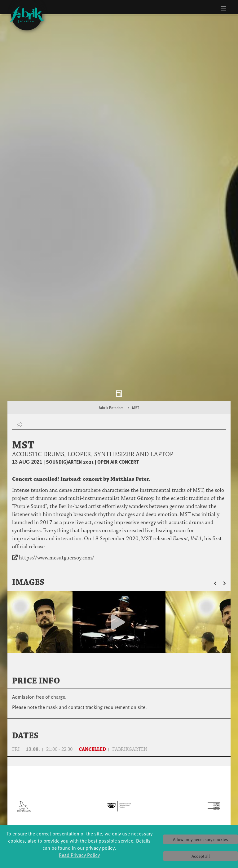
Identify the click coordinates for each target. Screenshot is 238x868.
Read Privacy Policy (79, 855)
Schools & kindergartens (82, 783)
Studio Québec (119, 798)
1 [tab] (114, 576)
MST (136, 325)
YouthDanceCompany (88, 774)
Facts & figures (156, 786)
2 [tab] (124, 576)
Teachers (82, 805)
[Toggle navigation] (223, 8)
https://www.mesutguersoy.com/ (57, 475)
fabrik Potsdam (111, 325)
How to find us (194, 792)
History (156, 780)
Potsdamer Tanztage (45, 814)
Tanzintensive (82, 792)
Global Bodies (45, 774)
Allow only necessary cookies (201, 839)
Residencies (119, 792)
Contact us (193, 805)
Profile (156, 774)
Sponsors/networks (161, 792)
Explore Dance (119, 780)
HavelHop (45, 805)
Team (156, 799)
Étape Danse (119, 786)
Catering (193, 786)
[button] (218, 500)
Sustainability (156, 805)
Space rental (194, 799)
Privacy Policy (193, 811)
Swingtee (45, 823)
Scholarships (82, 799)
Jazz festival (45, 780)
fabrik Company (119, 820)
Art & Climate (45, 786)
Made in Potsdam (45, 796)
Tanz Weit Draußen (119, 808)
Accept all (201, 856)
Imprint (193, 817)
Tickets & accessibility (193, 777)
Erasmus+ (82, 811)
